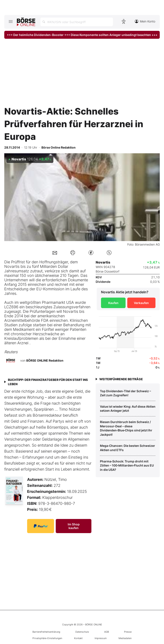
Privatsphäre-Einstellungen (47, 638)
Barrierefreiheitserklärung (46, 632)
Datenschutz (82, 632)
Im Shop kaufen (74, 526)
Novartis (12, 266)
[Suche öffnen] (77, 22)
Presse (128, 632)
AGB (107, 632)
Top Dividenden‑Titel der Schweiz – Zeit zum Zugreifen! (125, 393)
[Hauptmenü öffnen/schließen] (11, 21)
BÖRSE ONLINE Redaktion (45, 360)
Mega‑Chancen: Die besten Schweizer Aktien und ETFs (127, 448)
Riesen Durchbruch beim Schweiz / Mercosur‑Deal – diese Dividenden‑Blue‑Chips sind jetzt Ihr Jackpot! (126, 428)
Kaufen (113, 303)
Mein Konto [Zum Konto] (145, 21)
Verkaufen (141, 303)
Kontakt (78, 638)
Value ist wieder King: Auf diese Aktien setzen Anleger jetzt (128, 409)
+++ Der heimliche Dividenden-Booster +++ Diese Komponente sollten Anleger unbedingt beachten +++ (82, 35)
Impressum (101, 638)
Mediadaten (125, 638)
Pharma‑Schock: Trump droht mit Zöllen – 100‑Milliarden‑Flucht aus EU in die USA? (127, 465)
